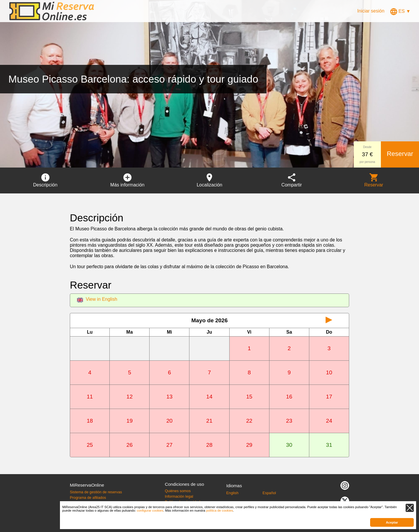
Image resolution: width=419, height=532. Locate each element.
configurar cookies (150, 510)
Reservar (400, 154)
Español (269, 493)
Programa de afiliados (88, 498)
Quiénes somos (178, 491)
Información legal (179, 496)
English (232, 493)
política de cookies (219, 510)
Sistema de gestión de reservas (96, 492)
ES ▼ (400, 11)
